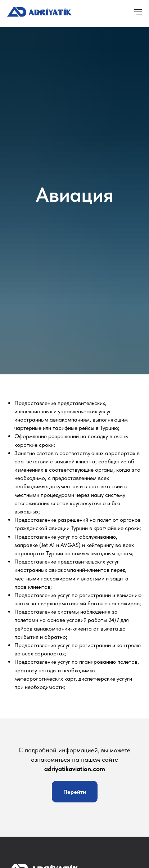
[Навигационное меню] (138, 12)
